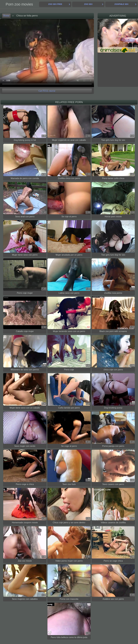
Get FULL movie (47, 91)
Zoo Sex (88, 4)
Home (6, 16)
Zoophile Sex (121, 4)
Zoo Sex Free (55, 4)
